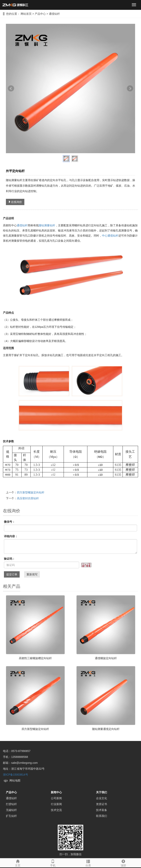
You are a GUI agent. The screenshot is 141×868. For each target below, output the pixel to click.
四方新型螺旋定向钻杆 (31, 492)
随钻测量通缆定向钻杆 (106, 729)
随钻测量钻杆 (47, 225)
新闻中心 (56, 792)
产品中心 (41, 14)
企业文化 (102, 798)
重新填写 (32, 574)
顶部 (124, 863)
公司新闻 (56, 798)
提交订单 (12, 574)
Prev (11, 88)
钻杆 (25, 225)
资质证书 (102, 804)
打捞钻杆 (11, 804)
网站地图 (15, 780)
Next (130, 88)
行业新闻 (56, 804)
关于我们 (102, 792)
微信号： (9, 522)
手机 (53, 863)
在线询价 (15, 202)
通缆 (19, 225)
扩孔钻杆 (11, 816)
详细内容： (11, 536)
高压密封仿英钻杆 (28, 498)
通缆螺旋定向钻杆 (106, 658)
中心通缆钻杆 (110, 236)
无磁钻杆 (11, 810)
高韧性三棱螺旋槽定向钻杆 (35, 658)
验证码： (9, 559)
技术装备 (102, 810)
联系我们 (102, 816)
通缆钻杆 (54, 14)
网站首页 (26, 14)
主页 (18, 863)
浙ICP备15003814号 (16, 775)
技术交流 (56, 810)
